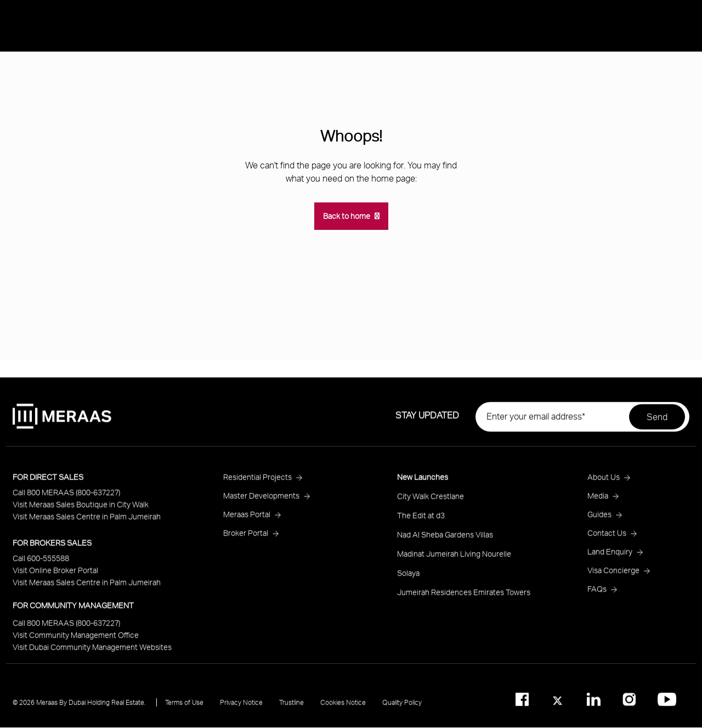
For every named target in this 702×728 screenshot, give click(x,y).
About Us (615, 127)
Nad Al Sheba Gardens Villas (445, 539)
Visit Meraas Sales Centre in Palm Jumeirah (87, 521)
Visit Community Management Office (76, 639)
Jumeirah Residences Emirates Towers (464, 597)
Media (663, 127)
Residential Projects (257, 481)
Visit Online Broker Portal (55, 575)
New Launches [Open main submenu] (625, 70)
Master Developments (261, 500)
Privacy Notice (241, 707)
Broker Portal (246, 537)
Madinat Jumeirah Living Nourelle (454, 558)
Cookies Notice (343, 707)
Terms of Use (184, 707)
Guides (599, 519)
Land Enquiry (610, 556)
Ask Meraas (619, 185)
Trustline (291, 707)
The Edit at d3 (421, 520)
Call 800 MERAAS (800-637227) (66, 497)
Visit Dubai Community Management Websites (92, 651)
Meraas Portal (247, 519)
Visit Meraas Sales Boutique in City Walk (81, 509)
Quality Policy (402, 707)
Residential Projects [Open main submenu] (636, 98)
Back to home (347, 216)
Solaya (408, 577)
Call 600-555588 (41, 563)
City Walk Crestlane (431, 501)
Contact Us (607, 537)
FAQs (597, 593)
